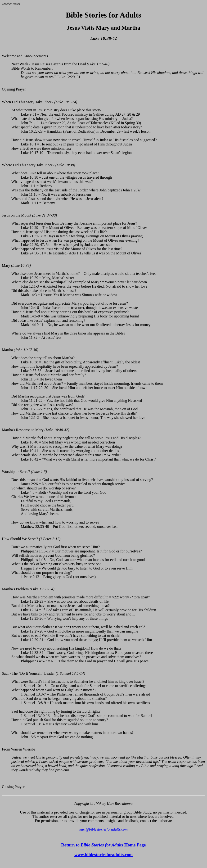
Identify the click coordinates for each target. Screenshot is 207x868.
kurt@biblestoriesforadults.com (103, 829)
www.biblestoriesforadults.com (103, 855)
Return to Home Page (103, 845)
